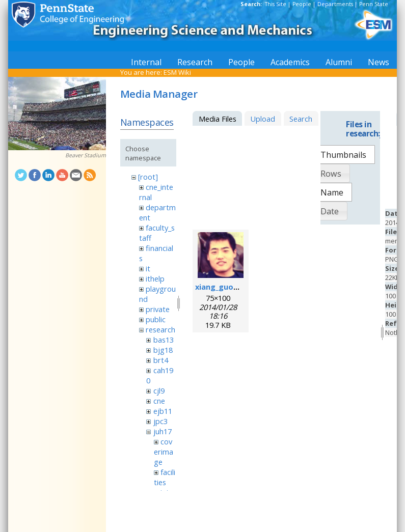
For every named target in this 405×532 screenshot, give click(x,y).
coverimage (164, 452)
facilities (165, 477)
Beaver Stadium (86, 155)
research (160, 329)
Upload (263, 119)
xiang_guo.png (222, 287)
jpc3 (160, 421)
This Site (276, 4)
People (302, 4)
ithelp (155, 278)
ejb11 (163, 411)
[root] (148, 177)
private (158, 309)
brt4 (161, 360)
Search (301, 119)
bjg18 (163, 350)
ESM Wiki (177, 72)
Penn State (374, 4)
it (148, 268)
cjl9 (159, 390)
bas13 (164, 340)
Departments (335, 4)
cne (159, 401)
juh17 (163, 431)
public (156, 319)
